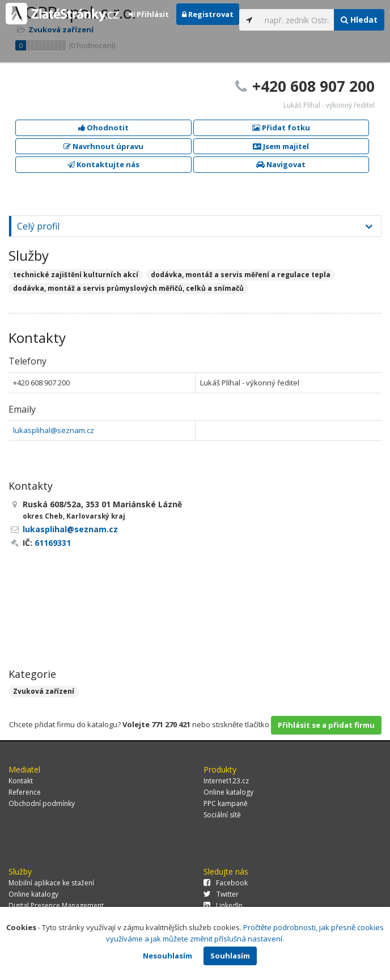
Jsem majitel (281, 146)
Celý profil (38, 226)
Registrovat (208, 14)
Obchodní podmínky (42, 803)
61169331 (53, 543)
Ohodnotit (103, 128)
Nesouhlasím (168, 956)
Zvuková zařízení (44, 691)
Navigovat (281, 164)
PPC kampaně (226, 803)
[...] (297, 20)
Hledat (359, 20)
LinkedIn (223, 905)
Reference (25, 792)
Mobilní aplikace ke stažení (51, 883)
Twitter (221, 894)
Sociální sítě (222, 815)
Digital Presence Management (56, 905)
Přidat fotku (281, 128)
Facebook (226, 883)
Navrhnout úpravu (103, 146)
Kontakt (21, 781)
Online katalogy (228, 792)
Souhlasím (230, 956)
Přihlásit (149, 14)
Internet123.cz (226, 781)
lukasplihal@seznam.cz (54, 430)
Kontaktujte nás (103, 164)
